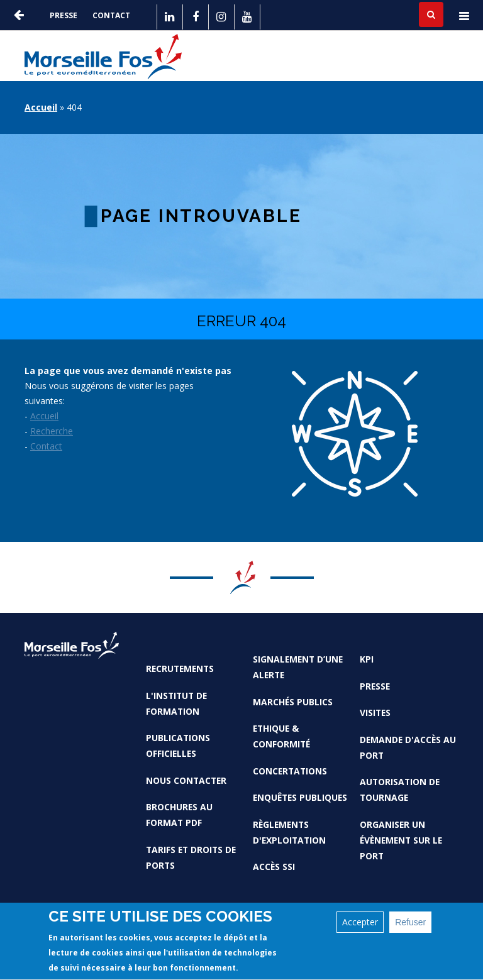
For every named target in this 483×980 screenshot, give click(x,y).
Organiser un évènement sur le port (401, 840)
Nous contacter (186, 780)
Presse (64, 15)
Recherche (52, 431)
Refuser (410, 926)
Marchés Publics (293, 702)
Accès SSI (274, 867)
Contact (111, 15)
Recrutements (180, 669)
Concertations (290, 771)
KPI (367, 659)
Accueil (41, 107)
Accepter (360, 926)
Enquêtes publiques (300, 797)
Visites (375, 713)
